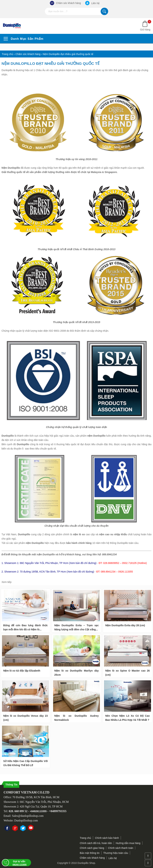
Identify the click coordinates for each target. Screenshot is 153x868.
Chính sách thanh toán (121, 848)
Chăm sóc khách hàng (65, 3)
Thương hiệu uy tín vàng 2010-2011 (77, 159)
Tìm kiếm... (104, 11)
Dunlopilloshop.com (26, 820)
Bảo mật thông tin (90, 853)
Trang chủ (86, 838)
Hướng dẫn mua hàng (128, 843)
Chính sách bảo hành (107, 838)
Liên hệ (92, 3)
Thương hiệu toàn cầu (116, 853)
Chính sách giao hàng (92, 848)
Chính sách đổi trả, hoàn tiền (96, 843)
